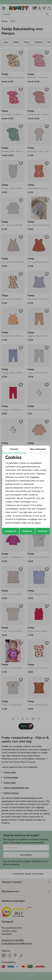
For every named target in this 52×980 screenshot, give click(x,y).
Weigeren (27, 531)
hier (26, 512)
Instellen (43, 531)
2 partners (35, 477)
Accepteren (11, 531)
